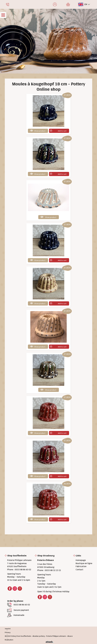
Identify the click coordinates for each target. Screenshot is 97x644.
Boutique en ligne (84, 563)
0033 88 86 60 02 (23, 570)
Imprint (8, 629)
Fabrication (81, 566)
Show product (40, 131)
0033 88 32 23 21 (53, 570)
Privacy (8, 633)
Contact (79, 570)
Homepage (81, 560)
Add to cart (62, 131)
